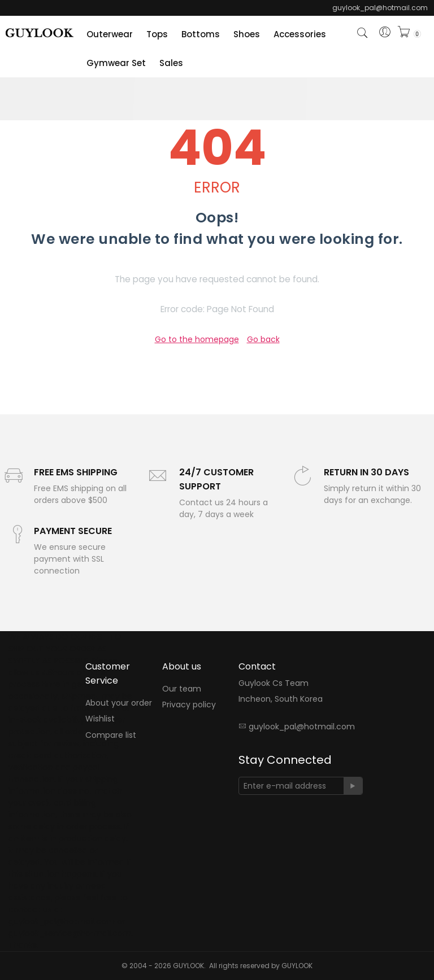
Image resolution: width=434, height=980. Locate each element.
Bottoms (201, 34)
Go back (263, 339)
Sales (171, 63)
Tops (157, 34)
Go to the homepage (197, 339)
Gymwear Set (116, 63)
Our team (182, 689)
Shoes (247, 34)
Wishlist (100, 719)
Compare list (111, 735)
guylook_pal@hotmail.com (302, 727)
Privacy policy (189, 705)
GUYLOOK (297, 966)
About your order (119, 703)
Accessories (300, 34)
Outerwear (110, 34)
